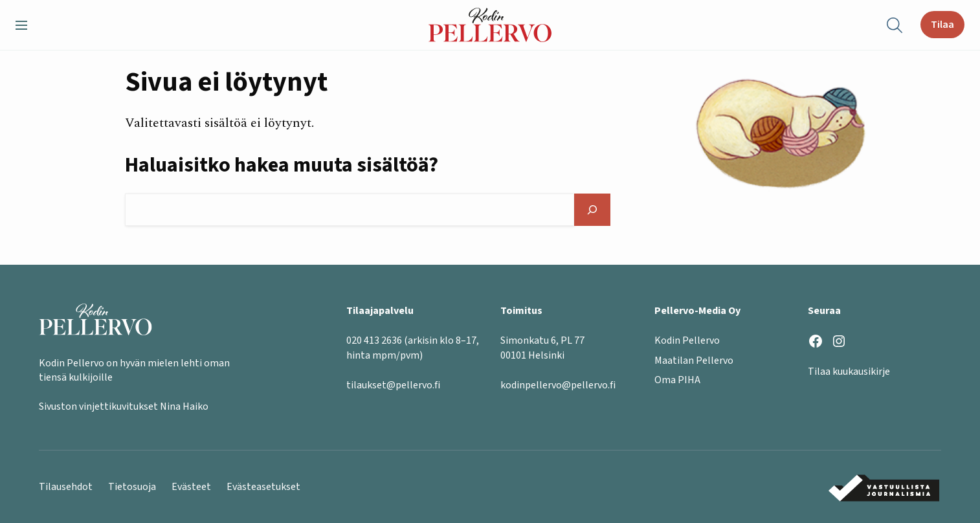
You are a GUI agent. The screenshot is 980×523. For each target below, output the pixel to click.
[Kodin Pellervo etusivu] (490, 25)
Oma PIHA (677, 380)
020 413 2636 (374, 340)
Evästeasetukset (263, 487)
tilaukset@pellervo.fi (393, 385)
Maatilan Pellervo (694, 361)
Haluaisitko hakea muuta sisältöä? (282, 165)
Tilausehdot (66, 487)
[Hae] (592, 210)
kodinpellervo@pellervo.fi (558, 385)
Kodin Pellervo (687, 340)
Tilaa (942, 25)
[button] (27, 25)
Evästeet (191, 487)
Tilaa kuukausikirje (849, 372)
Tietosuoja (132, 487)
